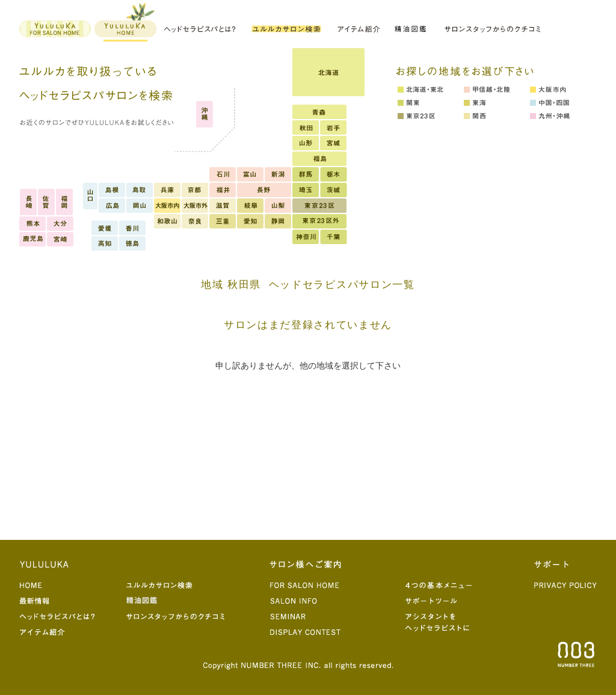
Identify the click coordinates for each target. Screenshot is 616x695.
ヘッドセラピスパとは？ (200, 29)
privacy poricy (565, 584)
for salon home (311, 584)
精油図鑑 (412, 29)
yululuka (125, 23)
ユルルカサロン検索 (178, 584)
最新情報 (71, 600)
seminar (311, 616)
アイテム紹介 (359, 29)
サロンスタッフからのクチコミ (493, 29)
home (71, 584)
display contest (311, 631)
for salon (56, 29)
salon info (311, 600)
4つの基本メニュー (443, 584)
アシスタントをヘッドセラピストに (443, 623)
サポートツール (443, 600)
